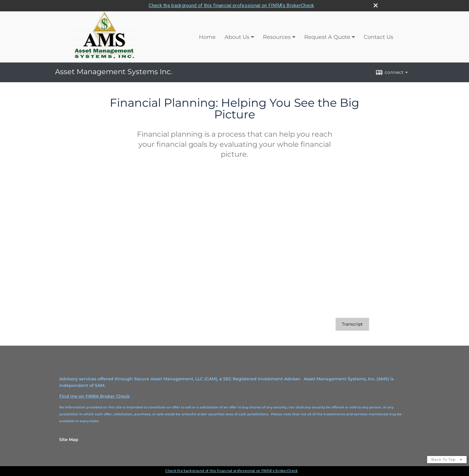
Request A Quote (327, 37)
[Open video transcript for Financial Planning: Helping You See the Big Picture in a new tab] (352, 324)
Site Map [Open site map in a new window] (69, 440)
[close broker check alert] (376, 5)
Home (207, 37)
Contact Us (379, 37)
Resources (277, 37)
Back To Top (447, 459)
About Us (237, 37)
